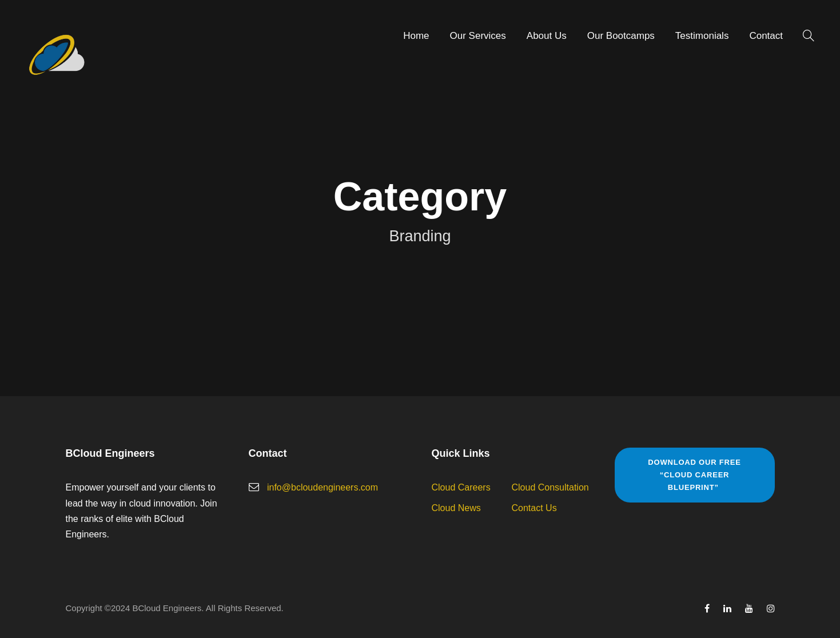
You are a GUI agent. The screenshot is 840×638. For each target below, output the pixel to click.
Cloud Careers (461, 487)
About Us (547, 36)
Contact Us (534, 508)
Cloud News (456, 508)
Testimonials (702, 36)
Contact (766, 36)
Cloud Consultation (550, 487)
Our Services (478, 36)
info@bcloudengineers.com (323, 487)
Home (416, 36)
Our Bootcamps (621, 36)
